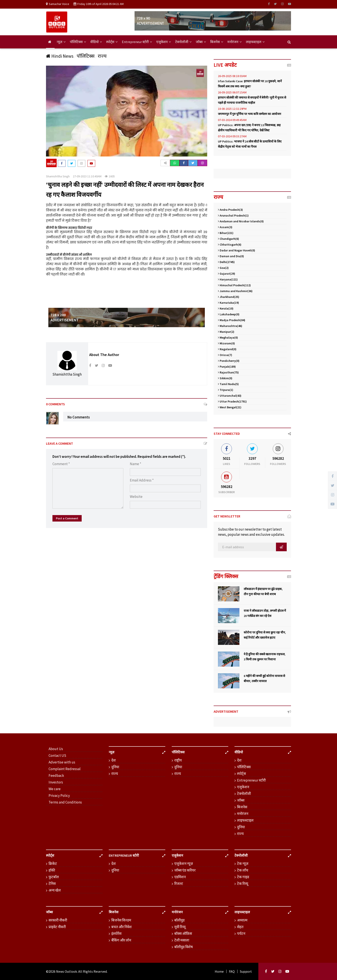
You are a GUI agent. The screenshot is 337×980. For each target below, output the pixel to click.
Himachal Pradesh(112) (234, 285)
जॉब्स (201, 42)
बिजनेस (217, 42)
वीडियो (96, 42)
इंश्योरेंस (116, 934)
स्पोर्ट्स (112, 42)
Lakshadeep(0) (229, 314)
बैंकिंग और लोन (121, 940)
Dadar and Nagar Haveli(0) (237, 250)
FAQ (232, 971)
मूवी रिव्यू (180, 927)
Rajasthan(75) (228, 372)
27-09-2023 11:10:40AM (87, 176)
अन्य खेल (55, 890)
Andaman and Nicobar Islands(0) (241, 221)
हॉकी (52, 870)
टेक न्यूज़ (243, 864)
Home (219, 971)
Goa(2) (223, 268)
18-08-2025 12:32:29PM (232, 109)
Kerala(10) (226, 308)
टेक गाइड (243, 877)
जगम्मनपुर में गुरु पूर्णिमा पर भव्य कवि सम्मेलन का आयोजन (250, 114)
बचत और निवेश (122, 927)
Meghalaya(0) (228, 338)
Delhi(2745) (226, 262)
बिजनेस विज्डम (121, 920)
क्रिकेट (53, 864)
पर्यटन (241, 934)
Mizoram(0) (226, 343)
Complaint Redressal (65, 769)
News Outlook (67, 971)
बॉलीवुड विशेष (184, 947)
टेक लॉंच (243, 870)
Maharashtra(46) (230, 326)
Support (246, 971)
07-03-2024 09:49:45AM (232, 120)
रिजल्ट (179, 884)
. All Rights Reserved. (92, 971)
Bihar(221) (226, 233)
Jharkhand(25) (229, 297)
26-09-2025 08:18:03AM (232, 76)
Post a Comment (67, 518)
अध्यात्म (242, 920)
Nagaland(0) (227, 349)
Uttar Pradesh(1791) (232, 401)
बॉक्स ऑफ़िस (183, 934)
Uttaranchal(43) (230, 396)
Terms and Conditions (65, 802)
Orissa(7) (225, 355)
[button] (165, 163)
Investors (56, 782)
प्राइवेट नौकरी (57, 927)
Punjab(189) (227, 367)
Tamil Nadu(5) (228, 384)
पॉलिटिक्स (78, 42)
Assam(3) (225, 227)
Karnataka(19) (228, 303)
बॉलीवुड (179, 920)
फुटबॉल (54, 877)
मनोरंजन (234, 42)
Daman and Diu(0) (231, 256)
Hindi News (60, 56)
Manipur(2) (226, 332)
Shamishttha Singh (58, 176)
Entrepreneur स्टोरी (137, 42)
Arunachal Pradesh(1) (233, 215)
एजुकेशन (164, 42)
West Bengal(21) (230, 407)
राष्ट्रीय (178, 760)
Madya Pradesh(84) (232, 320)
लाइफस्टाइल (255, 42)
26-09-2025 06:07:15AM (232, 92)
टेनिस (52, 884)
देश (114, 760)
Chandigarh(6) (228, 239)
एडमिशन (180, 877)
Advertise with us (62, 762)
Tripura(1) (226, 390)
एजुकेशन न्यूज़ (184, 864)
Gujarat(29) (227, 274)
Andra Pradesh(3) (230, 210)
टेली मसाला (182, 940)
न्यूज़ (61, 42)
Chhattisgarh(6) (230, 245)
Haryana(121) (228, 279)
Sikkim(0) (225, 378)
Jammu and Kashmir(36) (235, 291)
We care (55, 789)
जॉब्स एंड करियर (185, 870)
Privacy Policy (59, 796)
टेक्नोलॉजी (183, 42)
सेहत (240, 927)
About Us (56, 749)
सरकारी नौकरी (58, 920)
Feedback (56, 776)
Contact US (57, 756)
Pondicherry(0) (229, 361)
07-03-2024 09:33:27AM (232, 136)
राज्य (102, 56)
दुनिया (115, 767)
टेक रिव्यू (243, 884)
